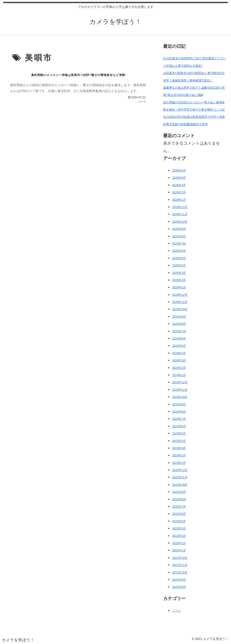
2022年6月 (179, 514)
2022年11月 (180, 477)
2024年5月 (179, 346)
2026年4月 (179, 178)
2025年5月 (179, 258)
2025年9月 (179, 229)
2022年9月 (179, 492)
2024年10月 (180, 309)
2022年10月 (180, 485)
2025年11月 (180, 214)
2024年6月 (179, 338)
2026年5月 (179, 170)
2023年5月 (179, 433)
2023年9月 (179, 404)
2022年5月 (179, 521)
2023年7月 (179, 419)
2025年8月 (179, 236)
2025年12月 (180, 207)
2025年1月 (179, 287)
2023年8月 (179, 412)
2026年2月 (179, 192)
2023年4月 (179, 441)
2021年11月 (180, 565)
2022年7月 (179, 507)
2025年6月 (179, 251)
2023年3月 (179, 448)
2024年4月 (179, 353)
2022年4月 (179, 528)
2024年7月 (179, 331)
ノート (177, 611)
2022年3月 (179, 536)
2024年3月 (179, 360)
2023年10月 (180, 397)
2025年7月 (179, 244)
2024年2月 (179, 368)
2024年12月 (180, 295)
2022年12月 (180, 470)
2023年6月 (179, 426)
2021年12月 (180, 558)
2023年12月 (180, 382)
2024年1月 (179, 375)
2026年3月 (179, 185)
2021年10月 (180, 572)
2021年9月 (179, 580)
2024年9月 (179, 317)
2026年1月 (179, 200)
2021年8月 (179, 587)
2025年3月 (179, 273)
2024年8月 (179, 324)
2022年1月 (179, 550)
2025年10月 (180, 222)
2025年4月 (179, 265)
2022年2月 (179, 543)
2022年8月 (179, 499)
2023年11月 (180, 390)
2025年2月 (179, 280)
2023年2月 (179, 455)
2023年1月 (179, 463)
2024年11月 (180, 302)
